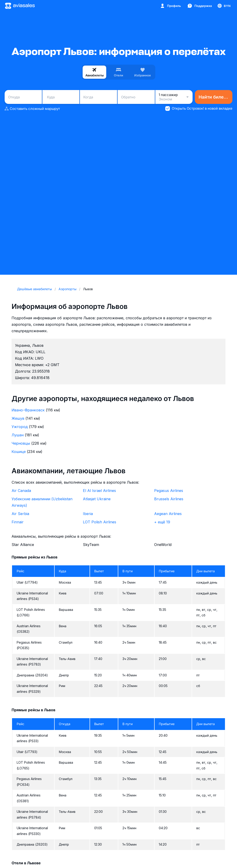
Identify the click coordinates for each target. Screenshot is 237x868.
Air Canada (21, 491)
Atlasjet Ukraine (97, 499)
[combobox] (23, 97)
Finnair (18, 522)
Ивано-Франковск (28, 410)
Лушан (18, 435)
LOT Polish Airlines (100, 522)
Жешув (18, 418)
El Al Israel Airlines (99, 491)
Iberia (88, 514)
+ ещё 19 (162, 522)
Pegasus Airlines (169, 491)
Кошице (19, 452)
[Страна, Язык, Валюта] (224, 6)
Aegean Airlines (168, 514)
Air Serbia (20, 514)
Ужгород (20, 427)
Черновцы (21, 443)
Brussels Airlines (169, 499)
